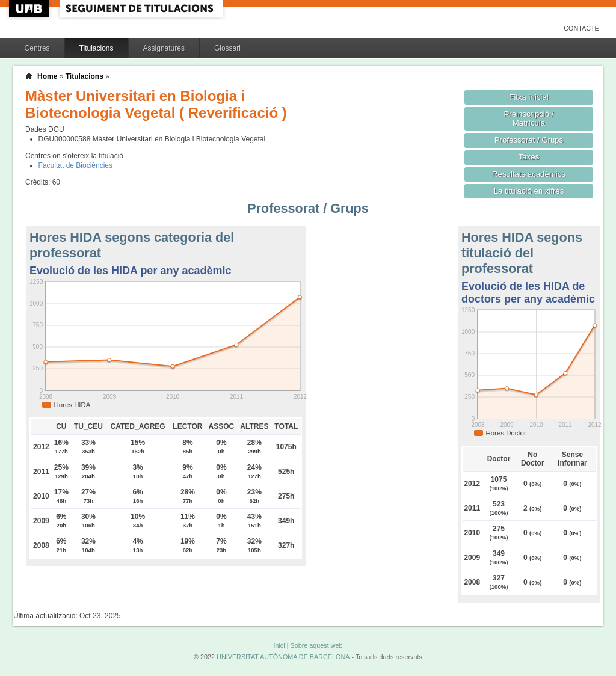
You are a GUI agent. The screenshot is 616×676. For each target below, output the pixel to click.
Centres (37, 48)
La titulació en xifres (529, 191)
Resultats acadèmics (529, 174)
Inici (279, 645)
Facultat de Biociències (75, 165)
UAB (30, 9)
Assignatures (164, 48)
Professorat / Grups (529, 140)
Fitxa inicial (528, 97)
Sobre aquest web (316, 645)
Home (47, 76)
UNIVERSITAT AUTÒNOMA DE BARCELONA (283, 657)
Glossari (227, 48)
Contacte (581, 28)
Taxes (529, 157)
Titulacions (97, 48)
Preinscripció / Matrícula (529, 118)
